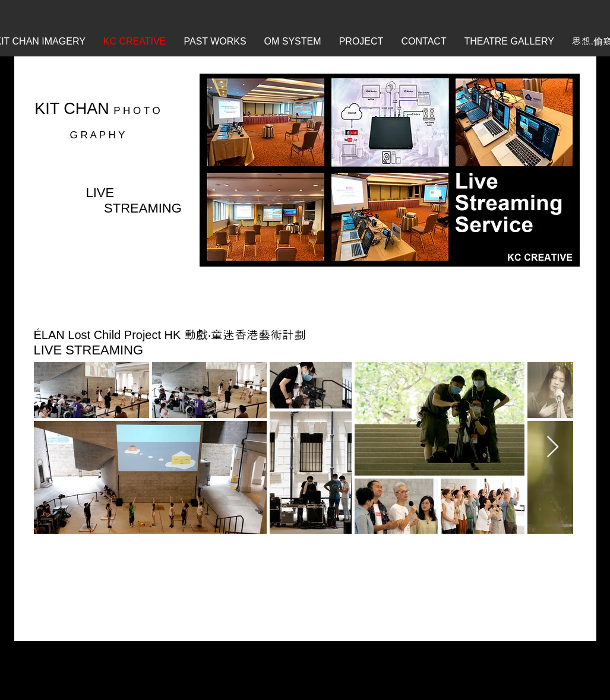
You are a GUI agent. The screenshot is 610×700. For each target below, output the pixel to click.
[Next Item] (553, 447)
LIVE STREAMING (89, 350)
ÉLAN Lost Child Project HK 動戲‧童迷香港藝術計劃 (170, 335)
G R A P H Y (98, 135)
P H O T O (137, 111)
